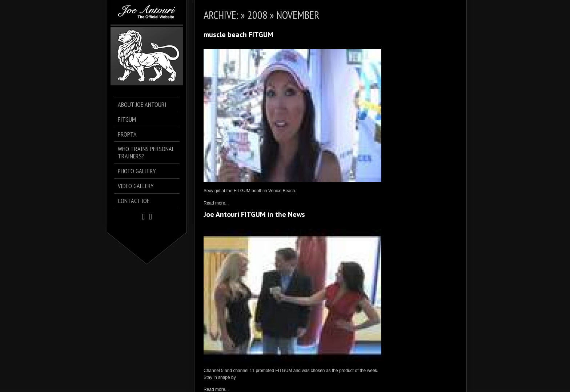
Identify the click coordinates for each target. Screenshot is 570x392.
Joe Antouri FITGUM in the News (254, 214)
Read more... (216, 203)
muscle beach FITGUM (238, 35)
